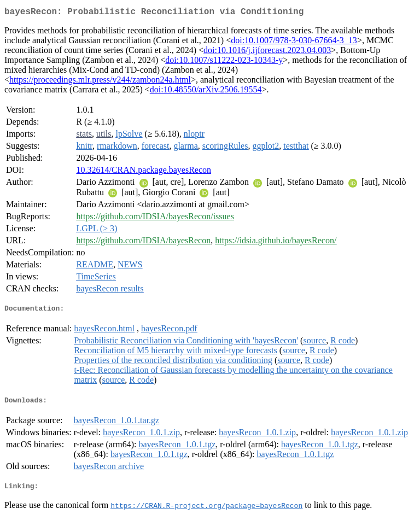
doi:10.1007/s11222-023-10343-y (224, 62)
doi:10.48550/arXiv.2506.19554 (206, 92)
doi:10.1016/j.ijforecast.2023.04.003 (267, 52)
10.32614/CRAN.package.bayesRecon (144, 172)
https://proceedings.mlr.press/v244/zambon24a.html (100, 82)
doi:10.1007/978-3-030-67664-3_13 (294, 42)
